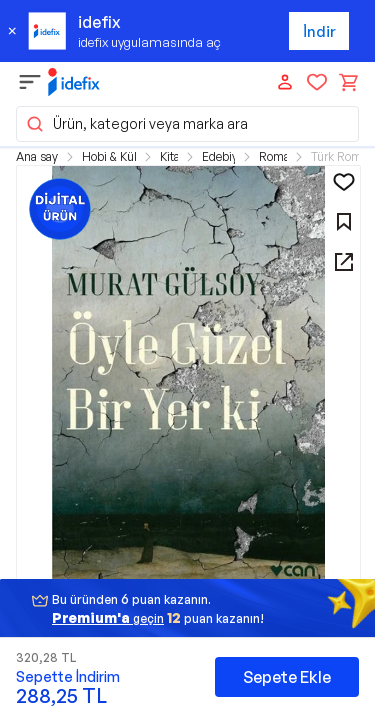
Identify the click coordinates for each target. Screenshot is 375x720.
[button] (188, 380)
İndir (319, 31)
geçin (108, 617)
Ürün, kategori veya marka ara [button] (136, 124)
